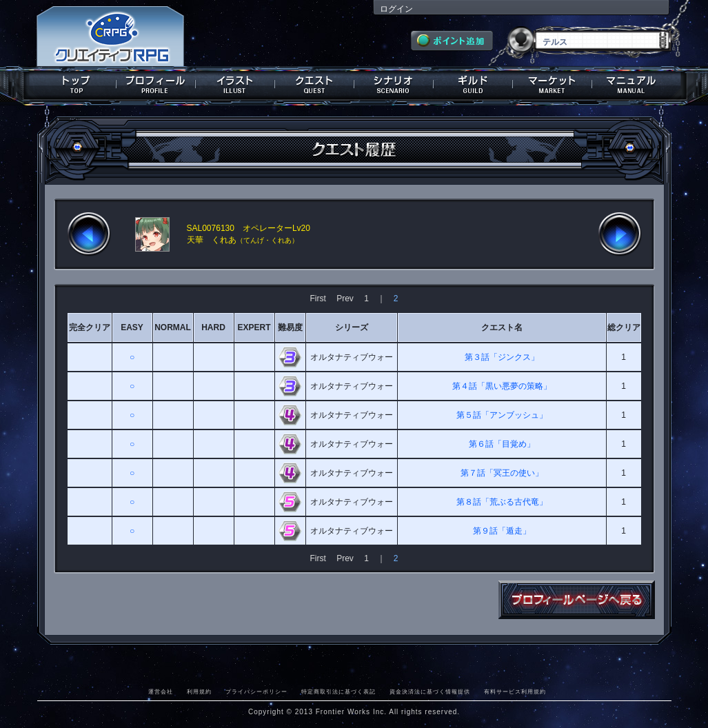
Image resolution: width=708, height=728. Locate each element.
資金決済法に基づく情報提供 (430, 691)
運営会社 (161, 691)
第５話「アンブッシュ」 (502, 415)
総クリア (624, 327)
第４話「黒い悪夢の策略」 (502, 386)
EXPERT (254, 327)
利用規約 (199, 691)
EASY (132, 327)
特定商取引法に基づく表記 (338, 691)
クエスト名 (502, 327)
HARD (213, 327)
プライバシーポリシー (256, 691)
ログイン (396, 9)
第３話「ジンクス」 (502, 357)
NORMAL (173, 327)
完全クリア (90, 327)
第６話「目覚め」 (502, 444)
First (317, 299)
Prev (345, 299)
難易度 (290, 327)
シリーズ (352, 327)
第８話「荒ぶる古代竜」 (502, 502)
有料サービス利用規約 (515, 691)
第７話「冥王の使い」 (502, 473)
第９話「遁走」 (502, 531)
